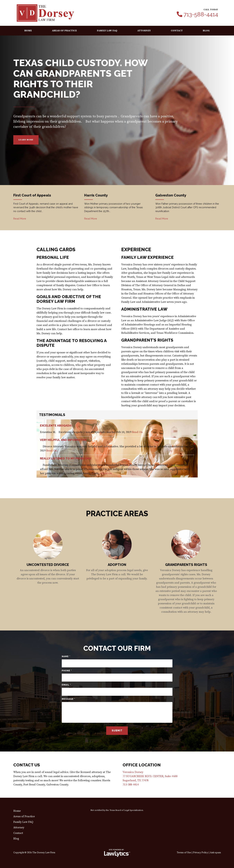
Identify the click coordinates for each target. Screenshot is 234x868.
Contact (177, 31)
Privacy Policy (201, 853)
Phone (67, 671)
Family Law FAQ (107, 31)
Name (66, 656)
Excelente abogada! (56, 426)
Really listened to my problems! (66, 458)
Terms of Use (184, 853)
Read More (20, 219)
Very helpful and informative (63, 440)
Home (28, 31)
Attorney (144, 31)
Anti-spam (215, 853)
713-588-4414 (201, 14)
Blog (206, 31)
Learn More (26, 140)
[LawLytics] (117, 853)
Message (68, 699)
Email (66, 685)
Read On (137, 432)
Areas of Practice (64, 31)
